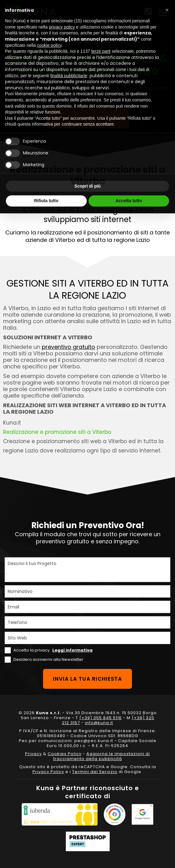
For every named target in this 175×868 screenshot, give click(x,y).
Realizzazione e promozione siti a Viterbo (57, 432)
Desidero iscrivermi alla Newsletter (48, 659)
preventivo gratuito (68, 347)
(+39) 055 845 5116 (101, 718)
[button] (167, 10)
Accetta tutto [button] (129, 201)
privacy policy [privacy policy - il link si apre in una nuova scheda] (62, 27)
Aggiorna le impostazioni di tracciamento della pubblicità (102, 756)
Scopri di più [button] (87, 186)
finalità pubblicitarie (69, 76)
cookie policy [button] (49, 45)
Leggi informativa (72, 650)
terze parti (101, 51)
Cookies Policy (65, 754)
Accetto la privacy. (53, 650)
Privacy (33, 754)
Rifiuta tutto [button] (46, 201)
